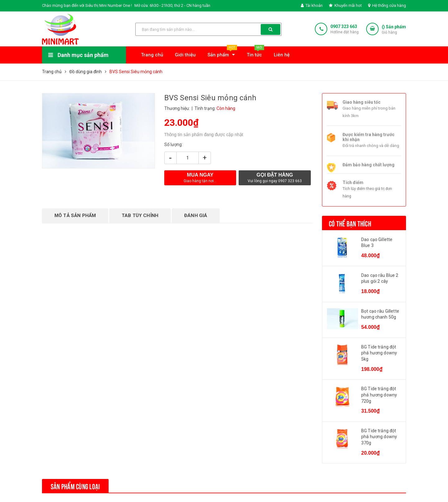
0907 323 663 (344, 26)
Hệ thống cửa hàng (387, 5)
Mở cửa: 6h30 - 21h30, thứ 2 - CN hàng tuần (172, 5)
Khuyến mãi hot (345, 5)
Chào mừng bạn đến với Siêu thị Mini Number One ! (87, 5)
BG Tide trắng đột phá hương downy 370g (379, 437)
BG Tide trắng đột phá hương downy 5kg (379, 353)
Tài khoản (312, 5)
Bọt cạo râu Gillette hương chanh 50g (380, 314)
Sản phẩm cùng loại (75, 486)
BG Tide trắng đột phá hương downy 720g (379, 395)
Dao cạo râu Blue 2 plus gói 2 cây (380, 278)
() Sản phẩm (394, 30)
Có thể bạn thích (350, 223)
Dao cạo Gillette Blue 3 (377, 243)
